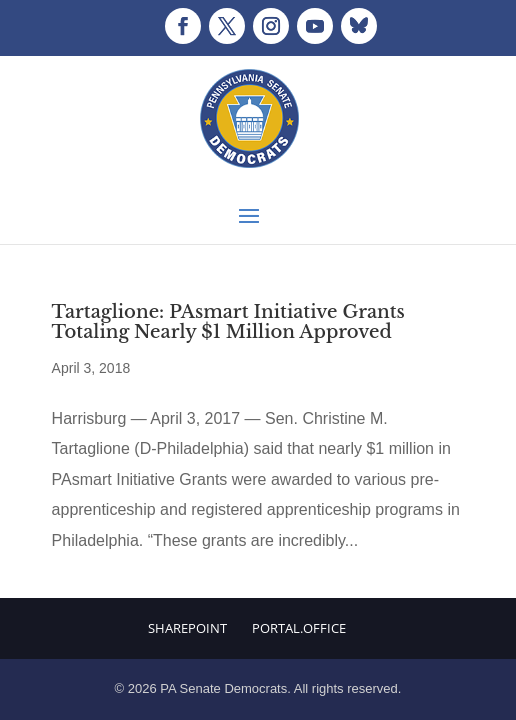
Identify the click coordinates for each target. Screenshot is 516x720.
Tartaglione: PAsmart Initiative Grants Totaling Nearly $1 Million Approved (228, 322)
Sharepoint (187, 628)
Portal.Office (299, 628)
